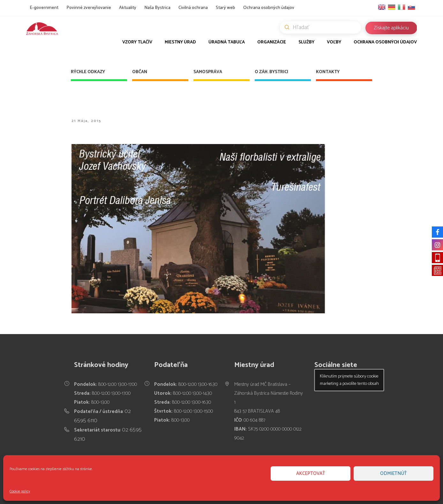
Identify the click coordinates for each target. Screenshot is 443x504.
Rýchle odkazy (88, 72)
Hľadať (323, 27)
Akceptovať (311, 473)
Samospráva (208, 72)
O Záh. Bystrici (271, 72)
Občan (140, 72)
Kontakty (328, 72)
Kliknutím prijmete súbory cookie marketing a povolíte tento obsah (349, 380)
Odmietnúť (394, 473)
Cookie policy (20, 491)
